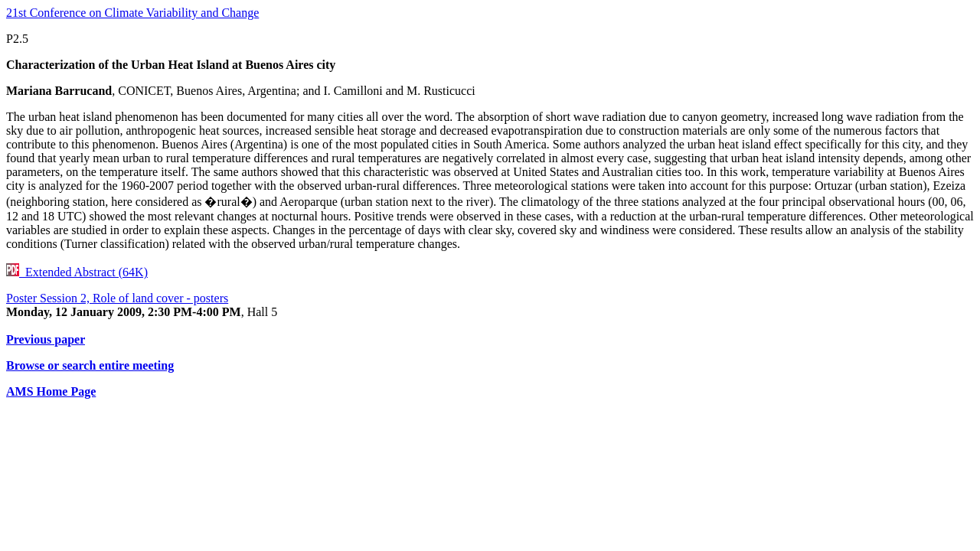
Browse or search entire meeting (90, 365)
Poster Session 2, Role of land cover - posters (117, 298)
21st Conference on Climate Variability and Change (132, 13)
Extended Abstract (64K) (77, 272)
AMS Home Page (51, 391)
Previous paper (46, 339)
